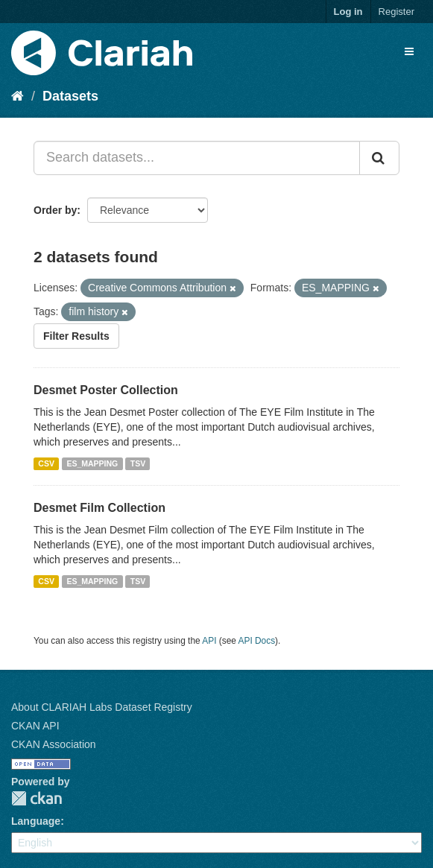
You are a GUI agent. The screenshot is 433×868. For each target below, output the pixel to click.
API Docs (257, 641)
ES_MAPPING (92, 463)
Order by (55, 210)
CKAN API (35, 726)
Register (396, 12)
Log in (348, 12)
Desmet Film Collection (99, 508)
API (209, 641)
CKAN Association (54, 744)
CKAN (37, 798)
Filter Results (76, 336)
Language (36, 821)
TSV (138, 463)
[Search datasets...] (197, 158)
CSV (46, 463)
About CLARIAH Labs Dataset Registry (102, 707)
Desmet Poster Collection (106, 390)
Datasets (70, 96)
